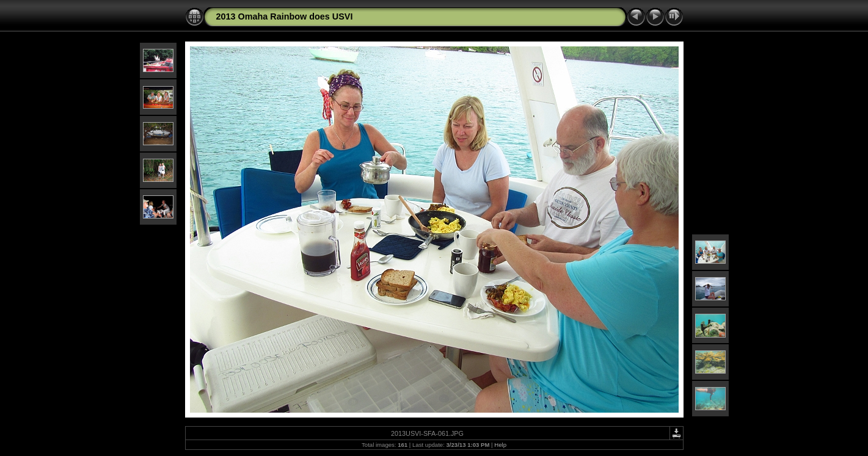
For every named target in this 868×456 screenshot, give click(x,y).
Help (500, 445)
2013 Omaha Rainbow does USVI (285, 16)
